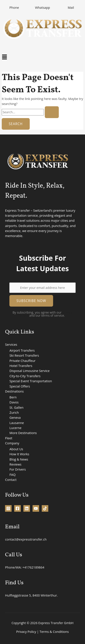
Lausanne (17, 423)
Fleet (9, 438)
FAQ (12, 475)
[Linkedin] (27, 508)
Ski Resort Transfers (24, 355)
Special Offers (20, 386)
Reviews (15, 464)
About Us (16, 449)
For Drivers (18, 469)
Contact (11, 480)
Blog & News (19, 459)
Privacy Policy (26, 632)
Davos (14, 402)
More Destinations (23, 433)
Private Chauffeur (22, 361)
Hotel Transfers (21, 366)
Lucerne (15, 428)
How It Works (19, 454)
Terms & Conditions (54, 632)
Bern (13, 397)
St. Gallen (16, 407)
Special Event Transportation (31, 381)
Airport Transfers (22, 350)
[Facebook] (17, 508)
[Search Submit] (52, 112)
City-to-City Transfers (25, 376)
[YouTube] (36, 508)
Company (12, 443)
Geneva (15, 417)
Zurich (14, 412)
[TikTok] (45, 508)
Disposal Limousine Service (29, 371)
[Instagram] (8, 508)
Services (11, 344)
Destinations (14, 391)
